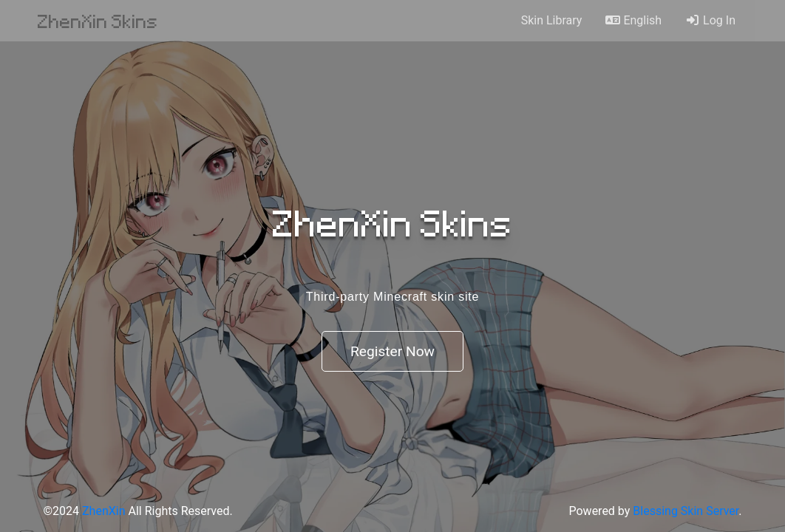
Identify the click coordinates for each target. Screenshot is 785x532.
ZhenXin (103, 511)
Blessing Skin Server (686, 511)
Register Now (392, 351)
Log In (710, 20)
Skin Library (552, 20)
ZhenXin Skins (98, 21)
